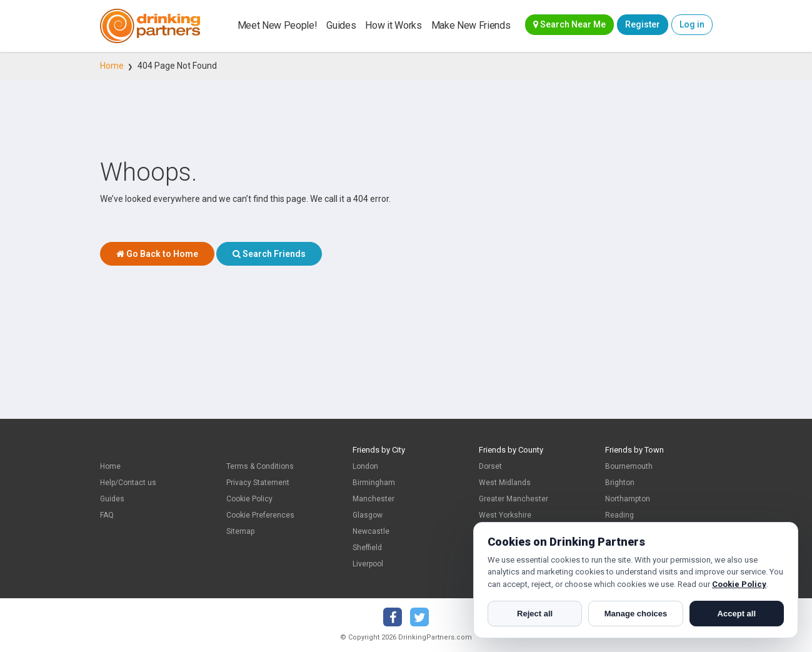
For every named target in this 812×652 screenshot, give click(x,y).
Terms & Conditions (260, 466)
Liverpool (368, 564)
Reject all (535, 614)
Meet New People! (278, 25)
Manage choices (636, 614)
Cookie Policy (249, 499)
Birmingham (374, 483)
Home (112, 66)
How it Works (393, 25)
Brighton (620, 483)
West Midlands (505, 483)
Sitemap (240, 531)
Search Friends (269, 254)
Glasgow (368, 515)
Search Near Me (569, 24)
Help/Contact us (128, 483)
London (365, 466)
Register (643, 24)
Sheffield (367, 548)
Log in (692, 24)
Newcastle (371, 531)
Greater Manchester (514, 499)
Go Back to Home (157, 254)
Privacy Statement (258, 483)
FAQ (107, 515)
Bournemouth (629, 466)
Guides (341, 25)
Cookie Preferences (260, 515)
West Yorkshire (505, 515)
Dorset (490, 466)
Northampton (628, 499)
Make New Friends (471, 25)
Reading (619, 515)
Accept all (737, 614)
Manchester (373, 499)
